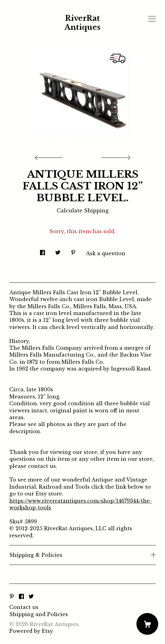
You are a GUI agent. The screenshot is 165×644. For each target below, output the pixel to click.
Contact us (24, 607)
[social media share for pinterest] (73, 251)
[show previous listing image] (50, 156)
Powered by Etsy (31, 631)
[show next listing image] (115, 156)
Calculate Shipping (83, 211)
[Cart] (147, 624)
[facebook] (21, 597)
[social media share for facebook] (42, 251)
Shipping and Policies (39, 614)
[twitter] (31, 597)
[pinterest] (12, 597)
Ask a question (106, 253)
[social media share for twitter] (58, 251)
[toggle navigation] (152, 19)
